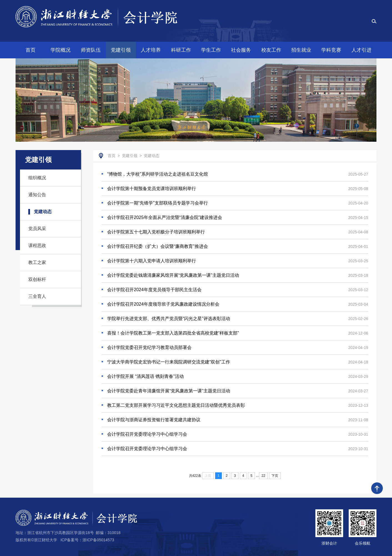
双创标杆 (37, 279)
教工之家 (37, 262)
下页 (275, 476)
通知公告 (37, 195)
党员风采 (37, 229)
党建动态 (43, 212)
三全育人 (37, 296)
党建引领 (130, 156)
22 (263, 476)
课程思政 (37, 245)
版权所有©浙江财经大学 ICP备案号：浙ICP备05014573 (65, 540)
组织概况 (37, 178)
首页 (112, 156)
